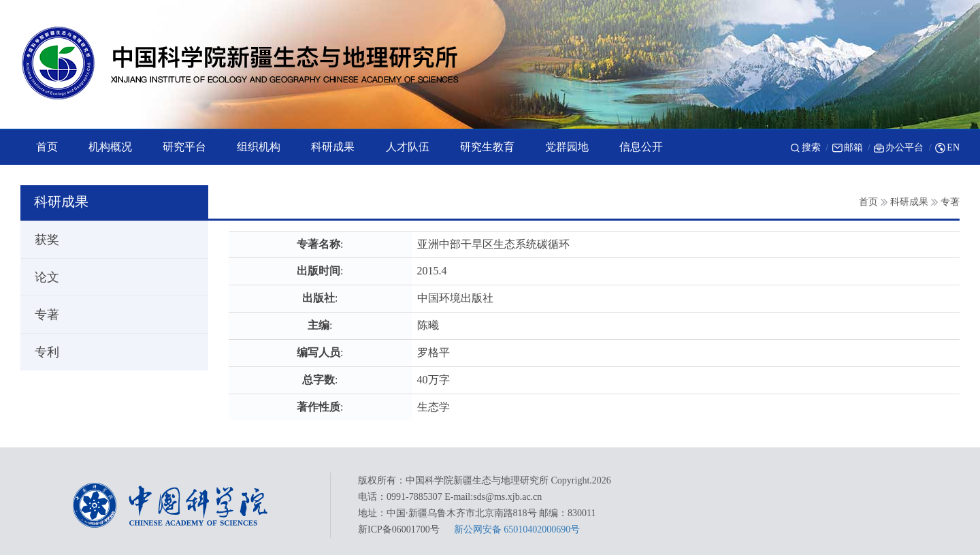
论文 (41, 277)
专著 (950, 202)
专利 (41, 352)
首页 (868, 202)
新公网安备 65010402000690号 (517, 529)
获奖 (41, 240)
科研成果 (909, 202)
